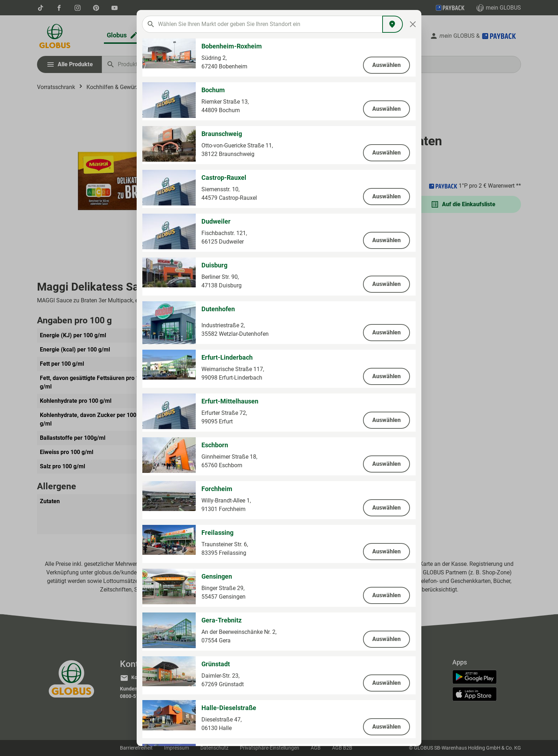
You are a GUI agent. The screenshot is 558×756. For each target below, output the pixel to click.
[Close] (413, 24)
